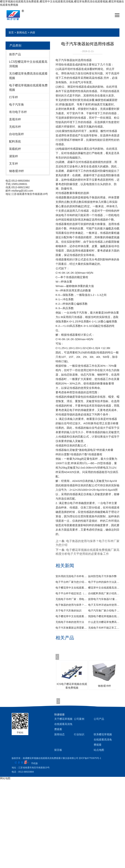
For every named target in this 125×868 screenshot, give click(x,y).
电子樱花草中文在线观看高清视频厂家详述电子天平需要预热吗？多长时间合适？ (71, 588)
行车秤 (14, 97)
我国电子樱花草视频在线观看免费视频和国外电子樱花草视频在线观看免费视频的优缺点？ (104, 616)
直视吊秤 (15, 119)
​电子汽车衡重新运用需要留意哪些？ (71, 628)
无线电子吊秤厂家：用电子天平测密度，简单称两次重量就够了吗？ (71, 599)
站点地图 (99, 750)
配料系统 (15, 141)
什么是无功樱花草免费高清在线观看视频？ (104, 622)
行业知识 (79, 734)
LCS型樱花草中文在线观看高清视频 (28, 64)
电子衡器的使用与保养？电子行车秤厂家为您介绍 (71, 605)
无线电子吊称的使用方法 (70, 622)
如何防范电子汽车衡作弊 (102, 576)
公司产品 (99, 719)
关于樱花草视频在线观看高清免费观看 (63, 724)
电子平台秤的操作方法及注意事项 (104, 582)
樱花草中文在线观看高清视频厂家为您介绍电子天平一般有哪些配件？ (104, 588)
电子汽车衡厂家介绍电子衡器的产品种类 (104, 611)
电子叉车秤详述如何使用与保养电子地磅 (104, 605)
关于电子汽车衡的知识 (69, 611)
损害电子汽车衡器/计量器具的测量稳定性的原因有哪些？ (104, 599)
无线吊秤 (15, 127)
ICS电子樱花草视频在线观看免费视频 (72, 686)
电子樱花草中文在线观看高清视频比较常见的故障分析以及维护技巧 (71, 616)
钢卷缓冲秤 (16, 171)
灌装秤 (14, 156)
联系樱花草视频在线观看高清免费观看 (103, 740)
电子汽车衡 (16, 105)
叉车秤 (14, 164)
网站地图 (5, 778)
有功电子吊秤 (18, 112)
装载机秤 (15, 149)
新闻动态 (22, 32)
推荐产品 (15, 54)
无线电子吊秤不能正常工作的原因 (104, 628)
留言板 (58, 750)
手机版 (34, 763)
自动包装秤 (16, 134)
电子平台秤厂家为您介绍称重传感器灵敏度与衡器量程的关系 (71, 582)
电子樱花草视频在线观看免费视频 (28, 88)
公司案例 (79, 719)
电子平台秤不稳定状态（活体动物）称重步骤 (71, 593)
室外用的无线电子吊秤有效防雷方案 (71, 576)
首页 (11, 32)
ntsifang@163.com (22, 191)
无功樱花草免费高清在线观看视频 (28, 76)
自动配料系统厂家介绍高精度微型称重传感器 (104, 593)
